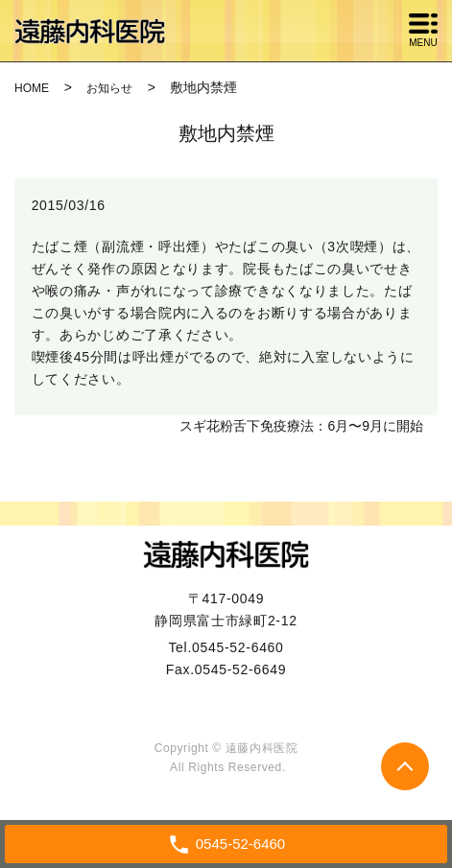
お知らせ (109, 88)
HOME (32, 88)
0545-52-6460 (238, 647)
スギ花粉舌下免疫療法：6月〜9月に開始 (301, 426)
